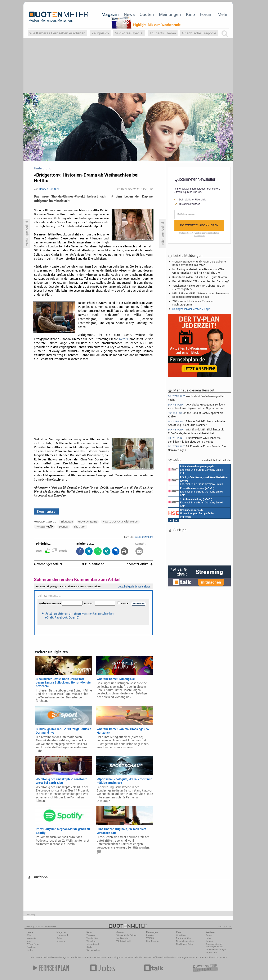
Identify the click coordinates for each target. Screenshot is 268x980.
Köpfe (89, 947)
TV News (102, 957)
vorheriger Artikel (48, 564)
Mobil (29, 941)
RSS (29, 935)
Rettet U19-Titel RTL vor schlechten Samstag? (201, 281)
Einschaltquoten (115, 957)
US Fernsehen (90, 957)
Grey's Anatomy (88, 521)
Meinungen (170, 14)
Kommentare (46, 511)
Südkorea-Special (129, 33)
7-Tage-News (33, 944)
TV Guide (129, 957)
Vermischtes (92, 938)
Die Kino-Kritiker (184, 938)
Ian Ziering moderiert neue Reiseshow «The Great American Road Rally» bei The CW (198, 271)
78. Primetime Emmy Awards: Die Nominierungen (197, 448)
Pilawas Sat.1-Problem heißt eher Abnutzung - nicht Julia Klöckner (197, 423)
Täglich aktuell (124, 941)
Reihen (60, 938)
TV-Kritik (150, 938)
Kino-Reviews (153, 941)
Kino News (36, 957)
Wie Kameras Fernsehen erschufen (57, 33)
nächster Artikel (140, 564)
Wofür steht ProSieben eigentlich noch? (196, 398)
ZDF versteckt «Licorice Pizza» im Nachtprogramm (193, 303)
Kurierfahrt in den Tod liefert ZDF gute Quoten (200, 277)
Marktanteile (122, 938)
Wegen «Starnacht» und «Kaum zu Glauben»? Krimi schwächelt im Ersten (199, 263)
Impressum (211, 952)
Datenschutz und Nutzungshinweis (214, 945)
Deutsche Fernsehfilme (203, 957)
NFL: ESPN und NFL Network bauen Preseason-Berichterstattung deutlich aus (201, 295)
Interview (61, 941)
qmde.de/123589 (144, 537)
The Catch (80, 526)
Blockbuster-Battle (185, 944)
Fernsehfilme (154, 957)
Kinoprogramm (184, 957)
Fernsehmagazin (61, 957)
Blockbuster (140, 957)
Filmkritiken (76, 957)
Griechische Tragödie (199, 33)
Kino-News (181, 935)
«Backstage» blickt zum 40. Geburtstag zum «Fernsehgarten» (199, 287)
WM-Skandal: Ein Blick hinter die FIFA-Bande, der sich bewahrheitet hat (196, 431)
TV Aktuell (47, 957)
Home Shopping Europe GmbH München (191, 513)
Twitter (30, 950)
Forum (206, 14)
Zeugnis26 (100, 33)
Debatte (150, 935)
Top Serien (220, 957)
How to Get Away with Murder (120, 521)
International (93, 944)
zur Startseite (93, 564)
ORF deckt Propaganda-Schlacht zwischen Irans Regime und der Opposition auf (197, 406)
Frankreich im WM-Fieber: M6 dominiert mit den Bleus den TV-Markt (194, 440)
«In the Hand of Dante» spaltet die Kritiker (196, 415)
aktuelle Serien (168, 957)
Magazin (110, 14)
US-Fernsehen (93, 950)
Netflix (124, 339)
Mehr (223, 14)
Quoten (147, 14)
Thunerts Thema (163, 33)
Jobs (208, 938)
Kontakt (210, 941)
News (129, 14)
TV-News (91, 935)
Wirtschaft (91, 941)
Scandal (63, 526)
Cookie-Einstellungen (216, 949)
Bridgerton (67, 521)
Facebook (31, 947)
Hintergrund (62, 935)
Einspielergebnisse (185, 941)
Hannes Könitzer (49, 189)
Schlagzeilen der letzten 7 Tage (191, 309)
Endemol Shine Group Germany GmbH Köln (196, 469)
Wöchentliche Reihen (126, 935)
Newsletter (32, 938)
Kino (190, 14)
